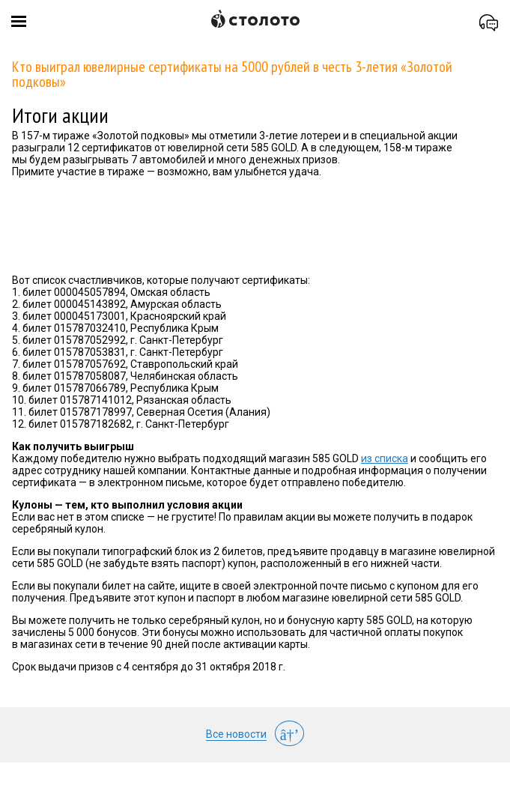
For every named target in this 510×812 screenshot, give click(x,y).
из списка (385, 458)
